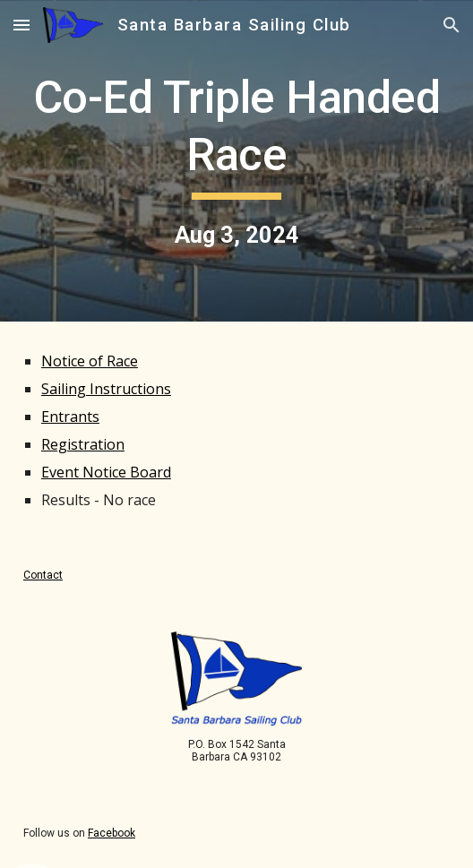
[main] (236, 161)
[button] (21, 25)
